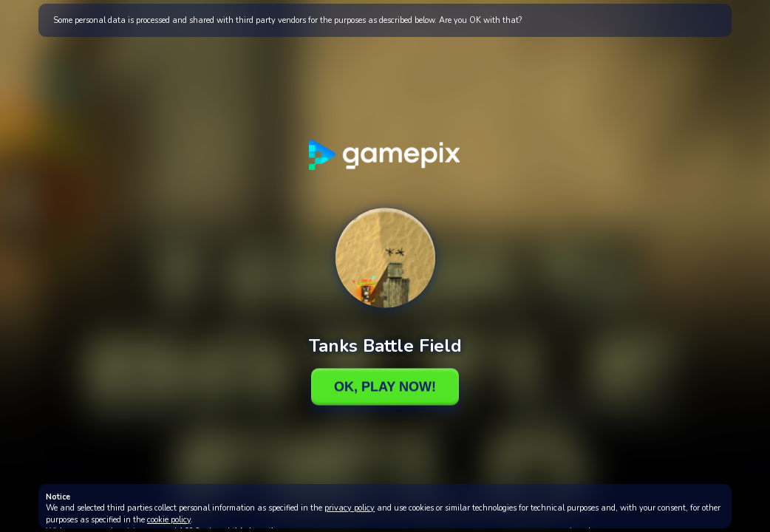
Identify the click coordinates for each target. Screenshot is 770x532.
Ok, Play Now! (385, 386)
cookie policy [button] (169, 520)
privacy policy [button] (350, 508)
